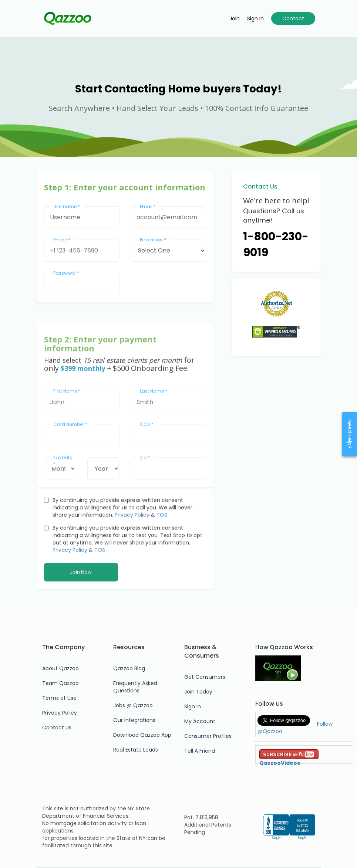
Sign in (255, 18)
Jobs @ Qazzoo (133, 705)
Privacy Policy (132, 569)
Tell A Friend (200, 751)
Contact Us (57, 728)
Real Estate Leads (136, 750)
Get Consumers (205, 677)
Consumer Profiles (208, 736)
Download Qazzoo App (142, 735)
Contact (293, 18)
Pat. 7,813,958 (201, 817)
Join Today (198, 692)
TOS (162, 569)
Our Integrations (134, 720)
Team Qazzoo (60, 683)
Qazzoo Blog (129, 668)
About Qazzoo (60, 668)
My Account (200, 721)
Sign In (193, 706)
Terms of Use (59, 698)
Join (235, 18)
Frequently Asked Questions (135, 687)
